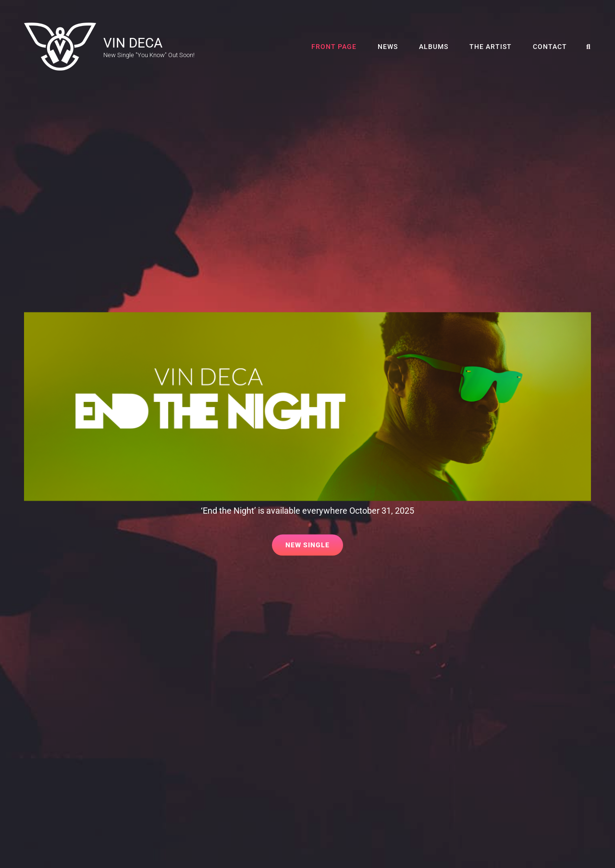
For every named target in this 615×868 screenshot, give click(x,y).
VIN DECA (133, 43)
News (388, 47)
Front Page (334, 47)
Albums (434, 47)
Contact (550, 47)
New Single (314, 542)
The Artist (491, 47)
